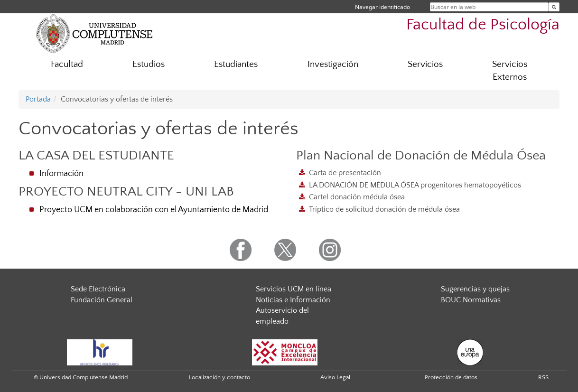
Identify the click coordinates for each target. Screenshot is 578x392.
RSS (543, 377)
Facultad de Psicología (483, 25)
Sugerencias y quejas (475, 289)
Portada (38, 99)
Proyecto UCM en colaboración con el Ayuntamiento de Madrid (154, 210)
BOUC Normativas (471, 300)
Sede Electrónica (98, 289)
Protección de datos (451, 377)
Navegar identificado (382, 7)
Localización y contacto (219, 377)
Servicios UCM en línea (294, 289)
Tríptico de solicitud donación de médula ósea (384, 209)
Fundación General (102, 300)
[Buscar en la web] (554, 7)
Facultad (67, 64)
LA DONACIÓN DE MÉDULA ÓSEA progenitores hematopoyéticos (415, 185)
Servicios (425, 64)
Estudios (149, 64)
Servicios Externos (510, 71)
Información (61, 174)
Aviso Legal (335, 377)
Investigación (333, 64)
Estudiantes (236, 64)
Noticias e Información (293, 300)
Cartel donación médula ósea (357, 197)
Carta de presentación (345, 173)
